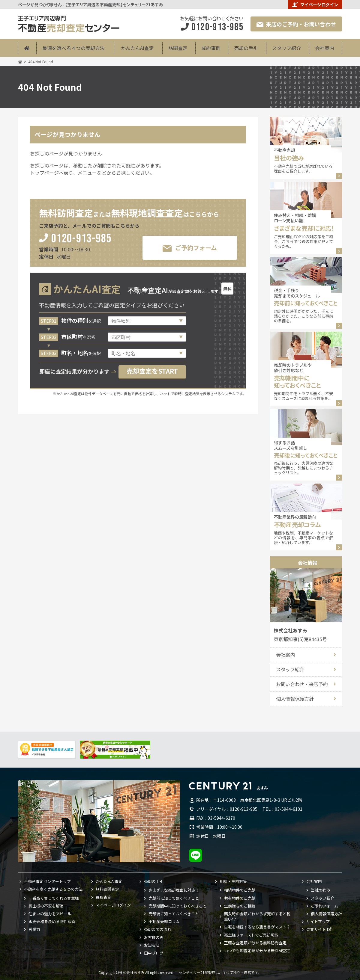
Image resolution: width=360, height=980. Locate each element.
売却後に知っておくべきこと (174, 914)
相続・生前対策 (233, 881)
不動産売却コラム (164, 922)
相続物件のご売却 (240, 890)
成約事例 (211, 48)
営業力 (34, 929)
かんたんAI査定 (137, 48)
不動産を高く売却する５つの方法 (53, 889)
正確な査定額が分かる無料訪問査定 (255, 943)
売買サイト (316, 929)
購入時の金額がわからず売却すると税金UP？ (257, 916)
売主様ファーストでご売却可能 (251, 935)
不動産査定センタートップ (47, 881)
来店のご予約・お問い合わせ (296, 24)
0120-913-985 (81, 239)
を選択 (81, 321)
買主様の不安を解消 (46, 906)
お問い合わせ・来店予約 (302, 684)
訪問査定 (178, 48)
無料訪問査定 (107, 889)
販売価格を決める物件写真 (52, 922)
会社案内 (325, 48)
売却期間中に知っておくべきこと (178, 906)
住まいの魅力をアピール (50, 914)
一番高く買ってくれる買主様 (54, 898)
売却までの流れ (158, 929)
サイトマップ (318, 922)
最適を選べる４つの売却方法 (73, 48)
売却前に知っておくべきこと (174, 898)
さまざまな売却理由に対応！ (174, 890)
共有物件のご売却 (240, 898)
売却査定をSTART (152, 371)
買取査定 (103, 897)
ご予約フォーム (190, 248)
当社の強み (321, 890)
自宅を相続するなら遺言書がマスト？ (257, 927)
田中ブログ (154, 953)
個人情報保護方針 (295, 699)
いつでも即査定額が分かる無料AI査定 (257, 951)
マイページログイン (315, 4)
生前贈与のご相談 (240, 906)
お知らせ (152, 945)
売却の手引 (246, 48)
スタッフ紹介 (286, 48)
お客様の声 (154, 937)
